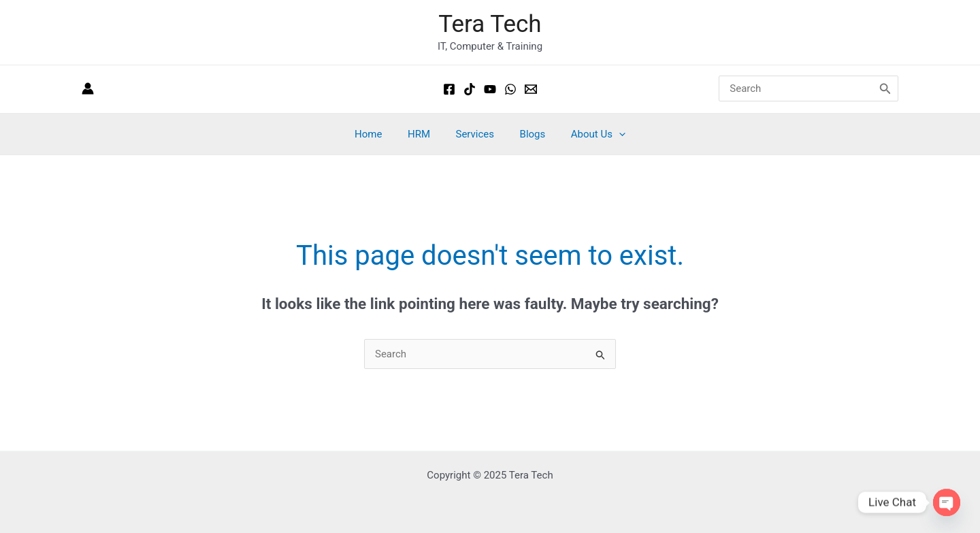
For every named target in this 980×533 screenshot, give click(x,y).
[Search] (885, 89)
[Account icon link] (88, 89)
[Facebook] (449, 89)
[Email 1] (531, 89)
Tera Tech (490, 24)
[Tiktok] (470, 89)
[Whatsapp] (510, 89)
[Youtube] (490, 89)
